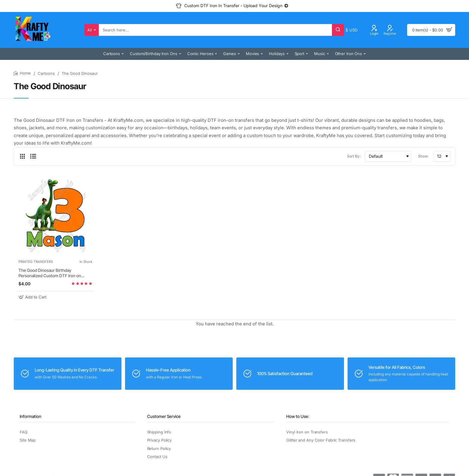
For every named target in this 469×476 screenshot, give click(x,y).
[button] (33, 297)
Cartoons (46, 73)
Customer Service (164, 416)
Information (31, 416)
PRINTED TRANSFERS (36, 262)
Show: (423, 156)
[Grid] (22, 156)
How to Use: (298, 416)
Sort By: (354, 156)
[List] (33, 156)
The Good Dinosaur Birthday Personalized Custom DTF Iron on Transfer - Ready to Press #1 (50, 273)
